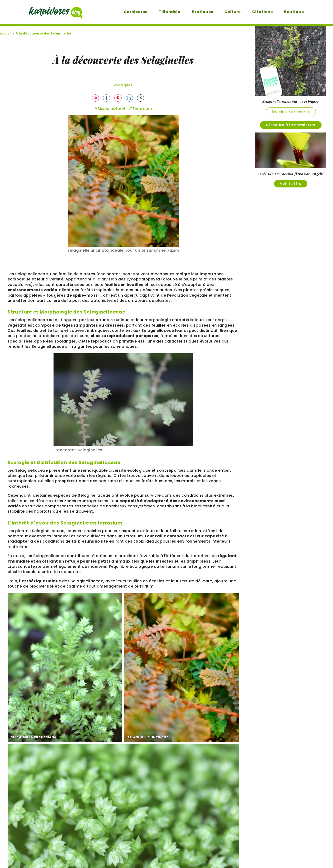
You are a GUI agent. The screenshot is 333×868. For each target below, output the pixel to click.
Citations (256, 12)
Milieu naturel (111, 110)
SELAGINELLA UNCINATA (109, 688)
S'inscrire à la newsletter (291, 125)
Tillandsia (164, 12)
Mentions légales (148, 852)
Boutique (288, 12)
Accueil (6, 33)
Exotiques (196, 12)
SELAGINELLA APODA (184, 688)
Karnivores (190, 852)
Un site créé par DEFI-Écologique (166, 863)
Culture (226, 12)
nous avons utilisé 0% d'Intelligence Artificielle (153, 736)
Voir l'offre (291, 184)
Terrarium (142, 110)
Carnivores (130, 12)
